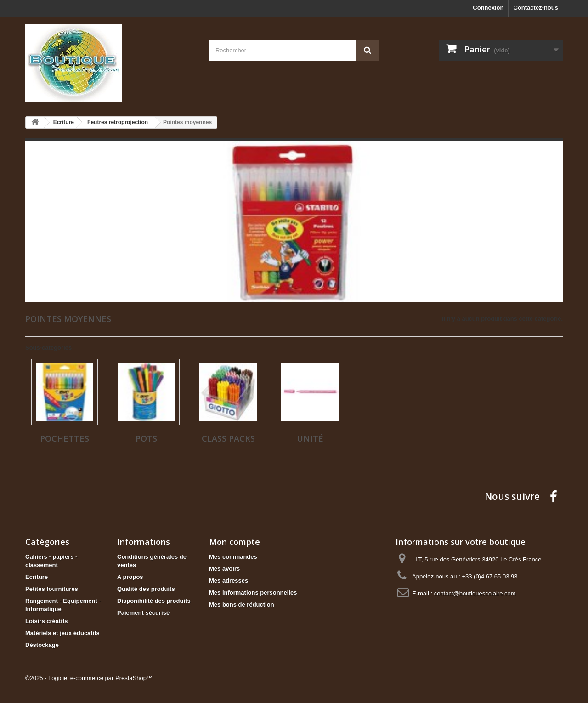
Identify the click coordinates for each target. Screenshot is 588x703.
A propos (130, 577)
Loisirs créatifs (47, 621)
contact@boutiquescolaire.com (475, 593)
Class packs (228, 438)
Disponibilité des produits (154, 601)
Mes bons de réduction (242, 604)
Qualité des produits (146, 589)
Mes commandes (233, 557)
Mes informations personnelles (253, 592)
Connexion (488, 8)
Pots (146, 438)
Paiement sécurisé (143, 613)
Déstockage (42, 645)
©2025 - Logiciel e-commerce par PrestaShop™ (89, 678)
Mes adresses (229, 581)
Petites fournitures (52, 589)
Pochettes (65, 438)
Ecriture (37, 577)
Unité (310, 438)
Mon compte (235, 542)
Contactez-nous (536, 8)
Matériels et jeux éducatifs (62, 633)
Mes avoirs (224, 569)
